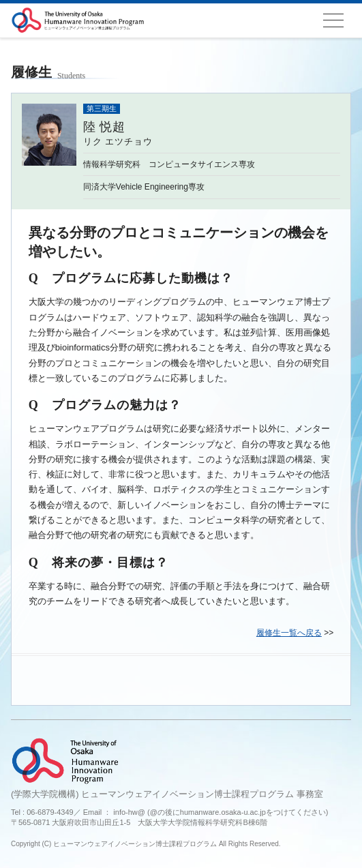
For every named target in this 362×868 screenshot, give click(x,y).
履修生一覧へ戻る (289, 633)
